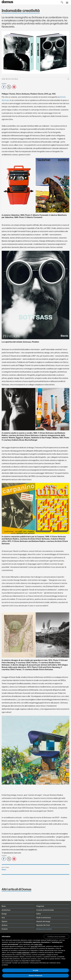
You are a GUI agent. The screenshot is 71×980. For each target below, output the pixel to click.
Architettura (6, 910)
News (4, 870)
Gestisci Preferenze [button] (36, 976)
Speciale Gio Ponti (43, 925)
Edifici (39, 914)
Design (4, 914)
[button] (56, 936)
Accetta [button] (36, 970)
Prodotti (5, 929)
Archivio (5, 925)
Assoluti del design (43, 922)
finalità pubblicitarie (23, 952)
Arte (3, 918)
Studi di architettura (44, 918)
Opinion (4, 922)
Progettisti (40, 906)
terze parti (34, 946)
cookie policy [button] (38, 944)
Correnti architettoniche (45, 910)
